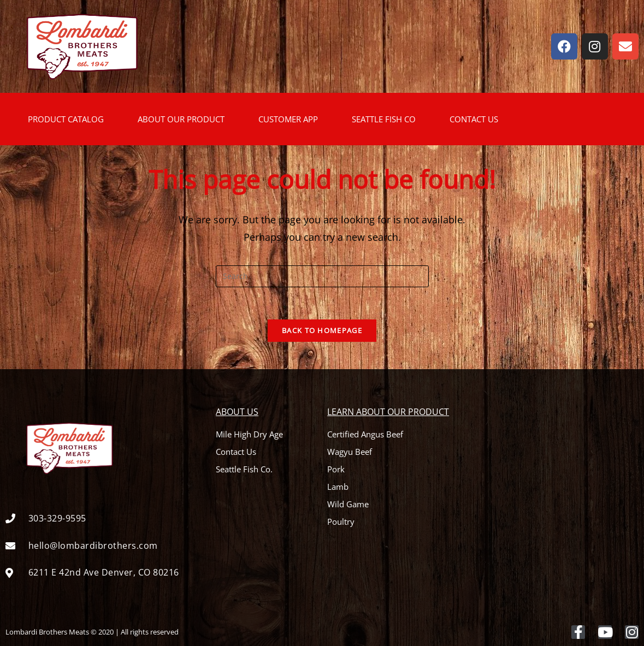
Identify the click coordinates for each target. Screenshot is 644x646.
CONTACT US (474, 119)
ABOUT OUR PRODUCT (181, 119)
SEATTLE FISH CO (384, 119)
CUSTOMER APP (288, 119)
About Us (237, 412)
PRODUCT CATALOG (66, 119)
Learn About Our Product (388, 412)
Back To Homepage (322, 331)
